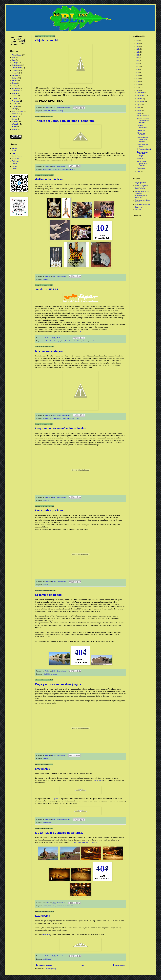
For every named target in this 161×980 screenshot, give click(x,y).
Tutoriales (15, 114)
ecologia (15, 122)
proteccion (92, 341)
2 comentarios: (62, 497)
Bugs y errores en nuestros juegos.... (60, 684)
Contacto (138, 210)
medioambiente (76, 341)
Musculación (16, 91)
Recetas (15, 106)
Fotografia (59, 906)
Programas (16, 101)
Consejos (15, 63)
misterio (15, 129)
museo (71, 906)
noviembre (141, 96)
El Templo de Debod (48, 595)
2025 (138, 43)
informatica (16, 124)
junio (139, 110)
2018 (138, 64)
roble (77, 418)
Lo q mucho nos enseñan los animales (61, 428)
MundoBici (15, 88)
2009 (138, 90)
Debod (45, 674)
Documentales (17, 68)
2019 (138, 61)
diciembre (141, 93)
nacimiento (72, 418)
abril (139, 172)
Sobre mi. (138, 207)
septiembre (141, 102)
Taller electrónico (18, 111)
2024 (138, 46)
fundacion (68, 341)
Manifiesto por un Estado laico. (141, 197)
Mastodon (15, 159)
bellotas (52, 418)
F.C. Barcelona (55, 169)
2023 (138, 49)
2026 (138, 40)
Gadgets (15, 78)
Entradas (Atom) (50, 969)
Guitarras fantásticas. (49, 179)
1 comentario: (62, 166)
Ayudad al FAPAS (47, 289)
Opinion (62, 169)
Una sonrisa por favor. (50, 510)
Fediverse (15, 161)
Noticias (55, 111)
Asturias (45, 111)
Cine (14, 60)
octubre (140, 99)
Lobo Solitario (98, 780)
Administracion (47, 823)
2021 (138, 55)
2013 (138, 78)
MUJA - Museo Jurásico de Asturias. (59, 833)
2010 (138, 87)
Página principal (141, 183)
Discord (15, 166)
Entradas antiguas (119, 965)
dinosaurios (52, 906)
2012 (138, 81)
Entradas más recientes (44, 965)
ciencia (14, 116)
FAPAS (80, 332)
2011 (138, 84)
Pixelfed (15, 169)
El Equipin (54, 799)
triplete (68, 169)
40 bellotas (46, 418)
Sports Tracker (17, 156)
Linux (14, 86)
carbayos (58, 418)
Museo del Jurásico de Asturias (85, 842)
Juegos (14, 83)
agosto (140, 105)
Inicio (82, 965)
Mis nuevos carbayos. (50, 351)
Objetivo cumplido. (48, 40)
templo (55, 674)
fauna (63, 341)
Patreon (15, 164)
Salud (14, 109)
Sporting (60, 111)
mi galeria (66, 906)
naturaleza (85, 341)
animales (45, 341)
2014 (138, 76)
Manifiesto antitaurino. (143, 204)
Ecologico (57, 341)
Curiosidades (16, 65)
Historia (50, 674)
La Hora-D (46, 935)
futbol (50, 111)
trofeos (72, 169)
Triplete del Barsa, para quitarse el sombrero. (65, 121)
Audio (14, 58)
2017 (138, 67)
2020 (138, 58)
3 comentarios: (62, 276)
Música (14, 93)
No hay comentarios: (64, 108)
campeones (46, 169)
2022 (138, 52)
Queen (14, 104)
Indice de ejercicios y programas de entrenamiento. (142, 187)
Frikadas (45, 279)
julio (139, 107)
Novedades (43, 769)
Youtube (15, 148)
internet (14, 127)
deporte (15, 119)
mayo (140, 113)
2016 (138, 70)
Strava (14, 153)
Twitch (14, 151)
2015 (138, 73)
